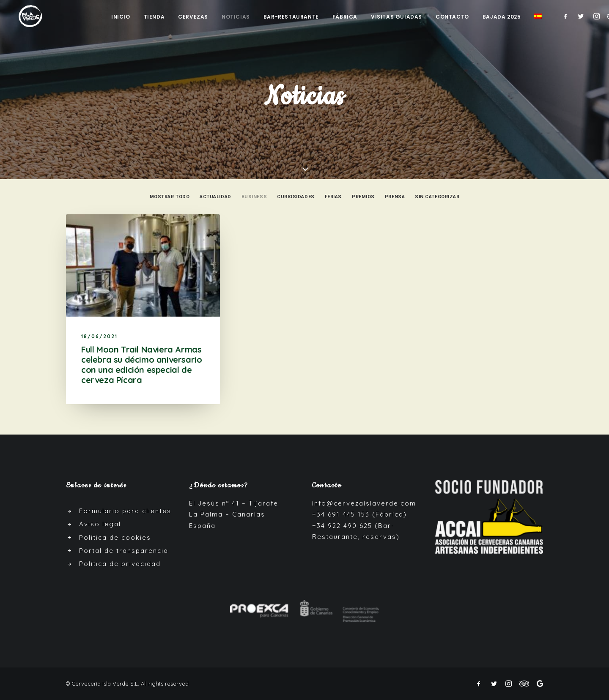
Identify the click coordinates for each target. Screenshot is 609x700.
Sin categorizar (437, 197)
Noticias (236, 17)
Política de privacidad (120, 564)
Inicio (121, 17)
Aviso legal (100, 524)
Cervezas (193, 17)
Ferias (333, 197)
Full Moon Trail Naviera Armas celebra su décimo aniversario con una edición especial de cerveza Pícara (141, 365)
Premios (363, 197)
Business (254, 197)
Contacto (452, 17)
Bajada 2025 (502, 17)
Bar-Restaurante (291, 17)
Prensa (395, 197)
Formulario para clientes (125, 511)
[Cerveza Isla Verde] (28, 16)
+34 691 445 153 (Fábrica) (359, 514)
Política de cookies (115, 537)
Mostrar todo (170, 197)
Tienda (154, 17)
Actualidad (215, 197)
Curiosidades (296, 197)
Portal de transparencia (124, 551)
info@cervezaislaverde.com (364, 503)
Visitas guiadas (396, 17)
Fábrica (345, 17)
